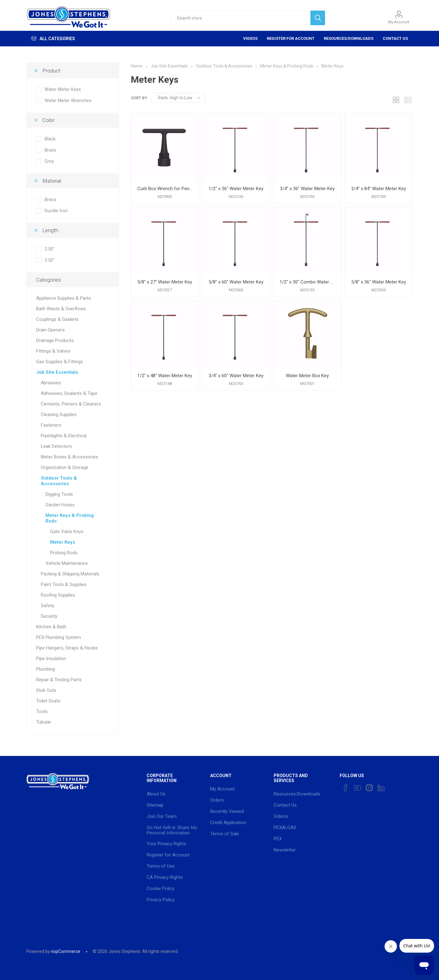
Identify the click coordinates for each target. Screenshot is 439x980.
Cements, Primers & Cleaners (71, 404)
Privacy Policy (161, 900)
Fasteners (51, 425)
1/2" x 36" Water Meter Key (236, 189)
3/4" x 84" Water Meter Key (379, 189)
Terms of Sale (225, 834)
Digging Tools (59, 494)
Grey (49, 161)
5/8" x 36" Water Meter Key (379, 282)
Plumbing (45, 669)
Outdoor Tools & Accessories (59, 481)
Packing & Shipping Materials (70, 574)
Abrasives (51, 383)
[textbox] (240, 18)
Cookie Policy (160, 889)
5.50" (50, 260)
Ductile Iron (56, 211)
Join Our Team (162, 816)
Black (50, 139)
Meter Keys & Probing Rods (70, 518)
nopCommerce (66, 951)
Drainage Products (55, 340)
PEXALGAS (285, 828)
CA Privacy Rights (165, 877)
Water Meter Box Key (307, 376)
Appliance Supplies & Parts (64, 298)
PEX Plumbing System (59, 637)
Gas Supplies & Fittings (60, 362)
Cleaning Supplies (59, 415)
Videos (250, 38)
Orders (217, 800)
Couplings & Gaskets (57, 319)
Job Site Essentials (57, 372)
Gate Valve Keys (67, 532)
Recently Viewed (227, 811)
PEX (278, 839)
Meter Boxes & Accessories (69, 457)
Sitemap (155, 805)
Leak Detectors (56, 446)
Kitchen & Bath (51, 627)
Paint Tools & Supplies (64, 584)
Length (50, 230)
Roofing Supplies (58, 595)
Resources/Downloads (349, 38)
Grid (396, 100)
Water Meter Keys (63, 89)
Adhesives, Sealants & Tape (69, 393)
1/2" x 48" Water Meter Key (165, 376)
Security (49, 616)
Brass (50, 150)
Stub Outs (46, 690)
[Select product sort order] (178, 98)
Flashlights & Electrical (64, 436)
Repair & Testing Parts (59, 680)
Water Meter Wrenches (68, 101)
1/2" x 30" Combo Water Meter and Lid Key (307, 282)
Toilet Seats (48, 701)
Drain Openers (50, 330)
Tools (42, 711)
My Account (399, 22)
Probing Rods (64, 553)
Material (52, 181)
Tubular (44, 722)
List (408, 100)
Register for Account (291, 38)
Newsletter (285, 850)
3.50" (50, 249)
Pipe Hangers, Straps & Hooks (67, 648)
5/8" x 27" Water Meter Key (165, 282)
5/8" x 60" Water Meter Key (236, 282)
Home (137, 66)
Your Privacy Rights (166, 844)
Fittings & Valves (53, 351)
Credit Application (228, 823)
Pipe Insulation (51, 659)
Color (48, 120)
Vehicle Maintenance (67, 563)
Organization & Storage (65, 467)
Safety (47, 606)
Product (52, 71)
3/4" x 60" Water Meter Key (236, 376)
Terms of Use (161, 866)
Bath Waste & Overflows (61, 309)
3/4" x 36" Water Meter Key (307, 189)
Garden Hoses (60, 505)
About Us (156, 794)
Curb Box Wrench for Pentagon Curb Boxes (165, 189)
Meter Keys (63, 542)
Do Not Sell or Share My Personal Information (172, 830)
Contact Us (395, 38)
